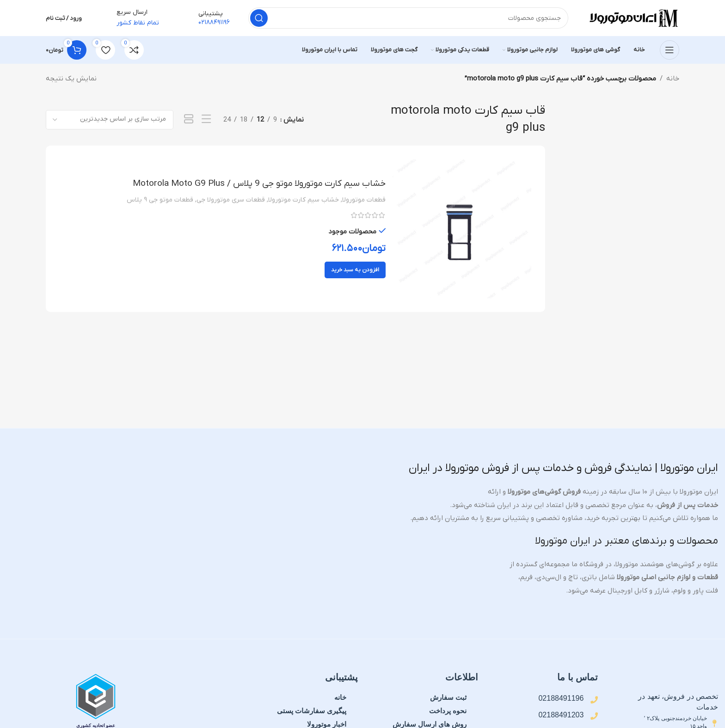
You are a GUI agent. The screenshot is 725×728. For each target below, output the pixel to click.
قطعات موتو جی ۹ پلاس (160, 201)
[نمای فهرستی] (206, 120)
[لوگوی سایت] (633, 18)
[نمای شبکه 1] (189, 120)
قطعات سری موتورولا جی (231, 201)
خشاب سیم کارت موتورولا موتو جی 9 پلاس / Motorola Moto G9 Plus (256, 184)
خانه (673, 80)
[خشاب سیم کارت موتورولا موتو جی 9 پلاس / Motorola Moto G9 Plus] (462, 230)
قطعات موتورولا (364, 201)
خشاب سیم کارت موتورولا (304, 201)
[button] (355, 271)
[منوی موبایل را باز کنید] (670, 51)
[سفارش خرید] (110, 120)
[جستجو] (408, 18)
